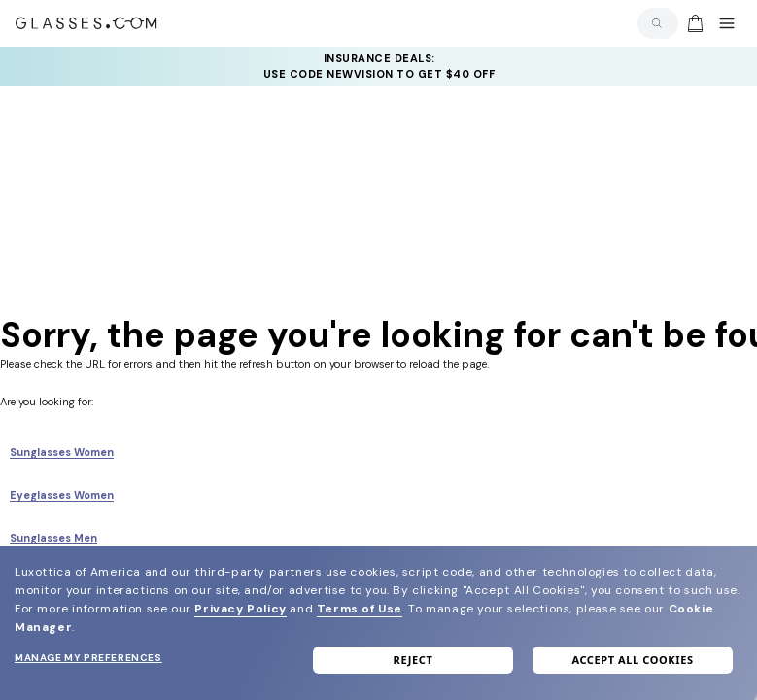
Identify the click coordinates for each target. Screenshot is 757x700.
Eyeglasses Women (62, 495)
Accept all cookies (632, 660)
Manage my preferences (88, 658)
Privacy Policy (240, 609)
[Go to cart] (693, 23)
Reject (413, 660)
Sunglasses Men (53, 538)
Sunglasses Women (62, 452)
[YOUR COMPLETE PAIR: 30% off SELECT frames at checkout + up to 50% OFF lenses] (379, 66)
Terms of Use (360, 609)
